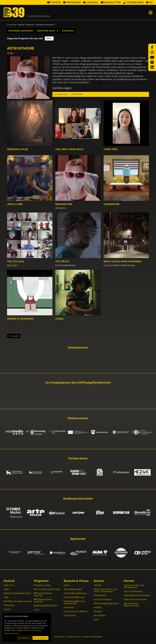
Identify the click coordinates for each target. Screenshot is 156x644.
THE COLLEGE (16, 261)
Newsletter (112, 2)
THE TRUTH (62, 261)
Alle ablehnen (25, 638)
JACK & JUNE (15, 204)
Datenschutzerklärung (33, 630)
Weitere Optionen (11, 633)
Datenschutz (73, 637)
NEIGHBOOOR (64, 204)
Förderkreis (135, 2)
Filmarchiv (30, 25)
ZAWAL (60, 319)
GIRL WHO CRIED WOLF (70, 149)
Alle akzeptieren (40, 638)
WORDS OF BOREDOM (20, 319)
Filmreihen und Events (45, 25)
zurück (15, 336)
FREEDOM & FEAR (18, 149)
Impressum (60, 637)
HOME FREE (111, 149)
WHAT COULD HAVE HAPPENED (123, 261)
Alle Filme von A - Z (48, 31)
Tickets (56, 2)
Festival (21, 25)
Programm (74, 2)
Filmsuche (68, 31)
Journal (93, 2)
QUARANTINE (112, 204)
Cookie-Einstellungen (92, 637)
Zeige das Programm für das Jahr (25, 38)
